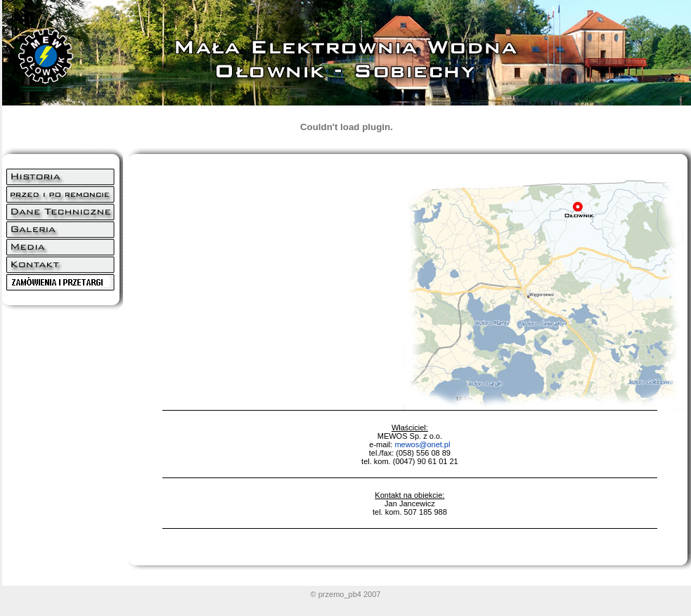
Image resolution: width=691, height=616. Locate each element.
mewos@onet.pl (422, 444)
